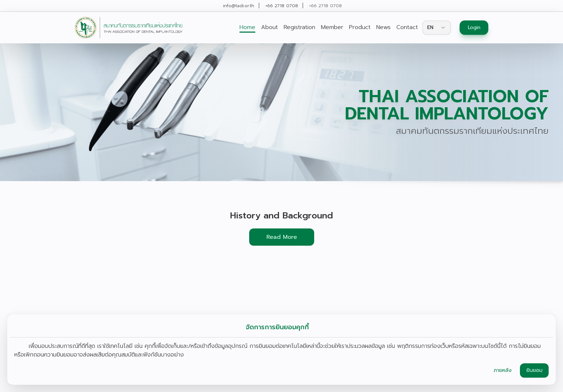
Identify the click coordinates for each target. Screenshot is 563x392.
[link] (129, 28)
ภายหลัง (503, 370)
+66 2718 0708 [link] (282, 6)
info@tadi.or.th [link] (239, 6)
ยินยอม (534, 370)
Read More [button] (282, 237)
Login (474, 27)
